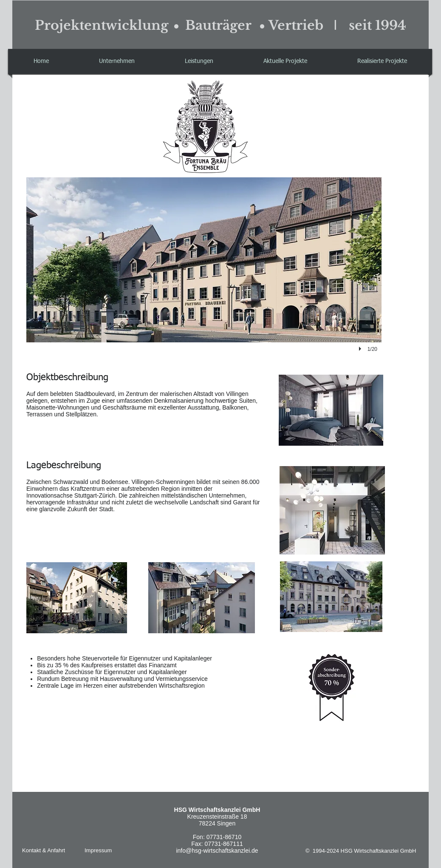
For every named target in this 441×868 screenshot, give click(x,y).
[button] (285, 61)
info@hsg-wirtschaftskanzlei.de (217, 851)
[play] (361, 349)
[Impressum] (100, 851)
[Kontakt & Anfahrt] (45, 851)
